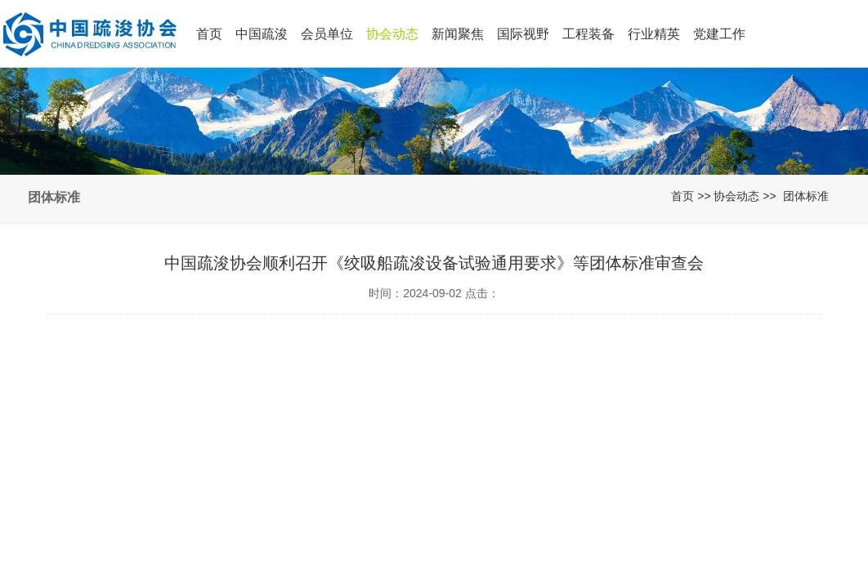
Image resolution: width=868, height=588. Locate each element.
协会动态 (392, 34)
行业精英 (654, 34)
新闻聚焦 (458, 34)
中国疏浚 (262, 34)
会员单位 (327, 34)
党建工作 (719, 34)
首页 (209, 34)
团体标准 (806, 196)
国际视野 (523, 34)
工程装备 (588, 34)
